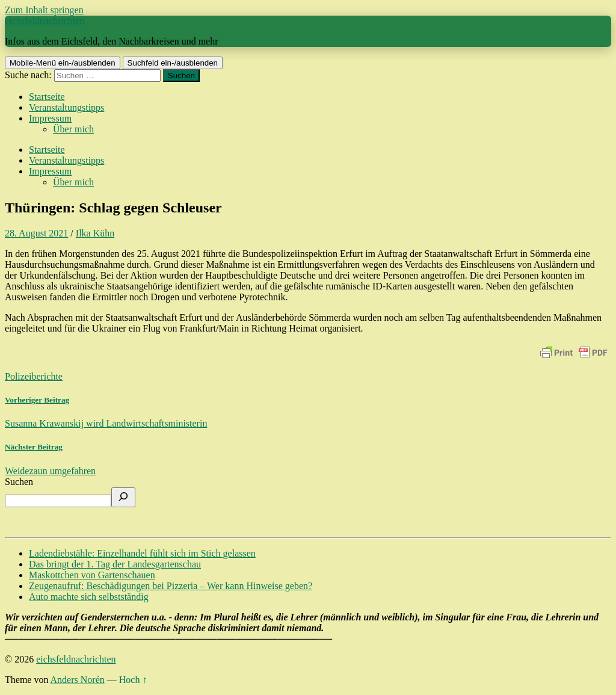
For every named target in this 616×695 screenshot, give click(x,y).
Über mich (73, 129)
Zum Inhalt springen (44, 10)
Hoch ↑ (133, 680)
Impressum (50, 118)
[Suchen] (123, 497)
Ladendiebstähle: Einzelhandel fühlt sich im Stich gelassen (142, 553)
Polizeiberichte (34, 376)
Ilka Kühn (95, 233)
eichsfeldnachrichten (45, 21)
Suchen (19, 482)
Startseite (47, 97)
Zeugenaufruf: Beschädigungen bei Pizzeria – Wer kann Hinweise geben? (171, 586)
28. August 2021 (36, 233)
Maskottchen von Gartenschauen (92, 575)
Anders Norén (78, 680)
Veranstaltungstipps (66, 107)
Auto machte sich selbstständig (89, 597)
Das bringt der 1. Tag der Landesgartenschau (115, 564)
